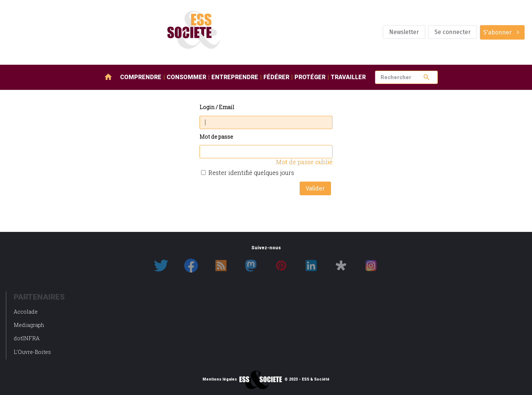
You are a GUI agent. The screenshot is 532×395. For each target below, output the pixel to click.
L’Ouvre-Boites (32, 352)
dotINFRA (27, 338)
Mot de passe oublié (304, 162)
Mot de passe (216, 137)
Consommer (186, 77)
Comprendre (141, 77)
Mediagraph (29, 325)
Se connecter (453, 32)
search (427, 77)
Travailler (348, 77)
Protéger (310, 77)
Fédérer (276, 77)
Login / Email (217, 107)
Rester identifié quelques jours (251, 173)
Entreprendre (235, 77)
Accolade (26, 312)
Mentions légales (220, 379)
